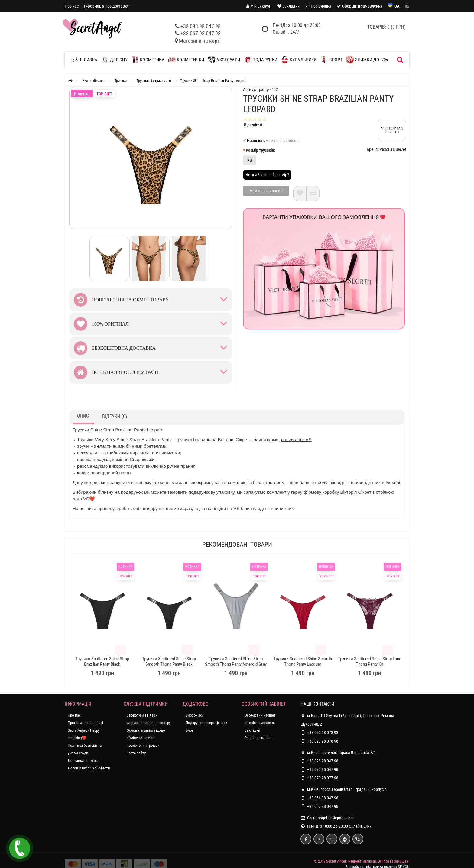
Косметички (186, 60)
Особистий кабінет (260, 715)
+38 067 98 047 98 (201, 33)
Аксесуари (224, 60)
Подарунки (260, 60)
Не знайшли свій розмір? (267, 175)
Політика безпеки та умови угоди (85, 749)
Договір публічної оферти (89, 768)
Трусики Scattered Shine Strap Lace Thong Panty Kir (370, 662)
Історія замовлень (260, 723)
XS (250, 160)
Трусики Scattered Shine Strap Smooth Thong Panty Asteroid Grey (236, 662)
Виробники (195, 715)
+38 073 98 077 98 (323, 778)
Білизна (86, 60)
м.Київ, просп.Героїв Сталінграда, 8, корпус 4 (344, 789)
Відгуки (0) (115, 416)
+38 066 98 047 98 (323, 798)
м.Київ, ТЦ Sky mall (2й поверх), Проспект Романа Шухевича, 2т (347, 719)
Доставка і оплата (83, 761)
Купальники (299, 60)
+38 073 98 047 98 (323, 769)
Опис (83, 416)
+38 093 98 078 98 (323, 741)
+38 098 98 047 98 (201, 26)
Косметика (148, 60)
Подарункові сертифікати (206, 723)
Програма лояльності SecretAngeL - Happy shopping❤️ (85, 730)
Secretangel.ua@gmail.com (330, 818)
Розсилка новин (258, 738)
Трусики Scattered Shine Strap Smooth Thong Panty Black (169, 662)
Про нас (72, 6)
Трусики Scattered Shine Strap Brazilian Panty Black (102, 662)
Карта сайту (136, 753)
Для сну (114, 60)
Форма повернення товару (149, 723)
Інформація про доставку (106, 6)
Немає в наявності (266, 191)
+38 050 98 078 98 (323, 733)
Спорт (331, 60)
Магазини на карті (200, 41)
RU (407, 6)
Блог (190, 730)
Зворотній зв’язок (142, 715)
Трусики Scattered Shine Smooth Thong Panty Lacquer (303, 662)
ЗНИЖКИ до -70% (368, 60)
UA (397, 6)
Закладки (252, 730)
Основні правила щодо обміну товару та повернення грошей (146, 738)
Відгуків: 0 (253, 125)
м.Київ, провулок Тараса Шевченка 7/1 (338, 753)
